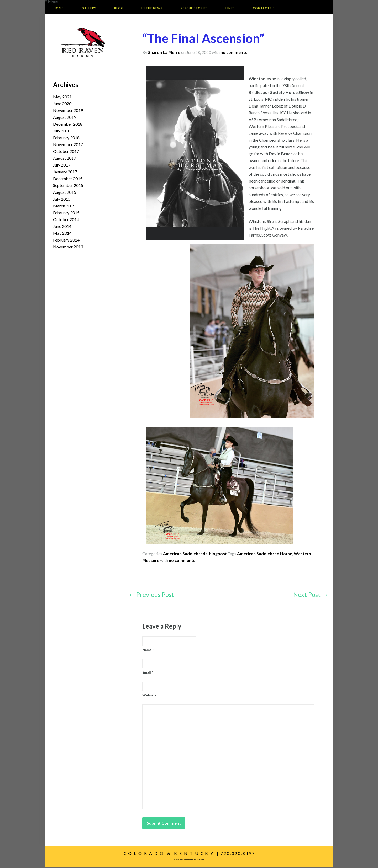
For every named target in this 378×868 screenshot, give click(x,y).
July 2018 (62, 132)
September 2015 (68, 186)
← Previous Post (151, 596)
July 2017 (62, 166)
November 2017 (68, 145)
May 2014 (62, 234)
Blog (125, 9)
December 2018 (68, 125)
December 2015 (68, 180)
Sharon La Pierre (164, 53)
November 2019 (68, 111)
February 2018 (66, 139)
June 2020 (62, 105)
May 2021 (62, 98)
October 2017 (66, 152)
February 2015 (66, 214)
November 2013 (68, 248)
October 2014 (66, 220)
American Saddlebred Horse (265, 555)
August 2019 (65, 118)
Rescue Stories (204, 9)
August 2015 (65, 193)
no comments (234, 53)
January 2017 (65, 173)
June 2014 (62, 227)
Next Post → (311, 596)
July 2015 (62, 200)
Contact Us (278, 9)
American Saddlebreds (185, 555)
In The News (160, 9)
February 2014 (66, 241)
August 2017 (65, 159)
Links (243, 9)
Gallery (92, 9)
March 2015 (64, 207)
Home (60, 9)
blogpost (218, 555)
